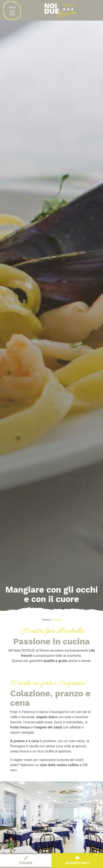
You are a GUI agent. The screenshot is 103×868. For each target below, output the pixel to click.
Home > (47, 620)
